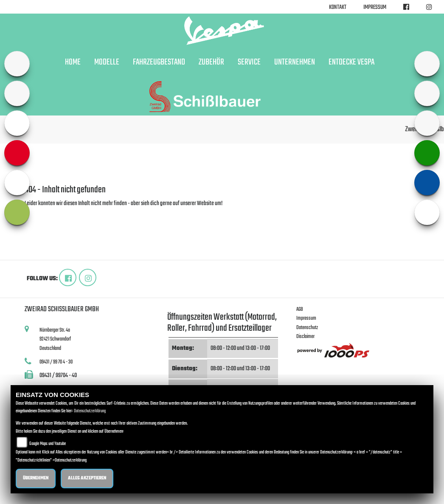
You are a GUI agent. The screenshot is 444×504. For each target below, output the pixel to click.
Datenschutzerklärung (90, 411)
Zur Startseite (38, 214)
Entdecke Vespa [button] (351, 62)
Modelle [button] (107, 62)
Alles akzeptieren (87, 478)
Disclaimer (305, 336)
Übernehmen (36, 478)
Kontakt (338, 7)
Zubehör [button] (211, 62)
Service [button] (249, 62)
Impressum (375, 7)
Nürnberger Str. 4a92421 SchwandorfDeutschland (55, 339)
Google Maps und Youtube (48, 444)
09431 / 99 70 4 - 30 (56, 362)
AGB (300, 309)
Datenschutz (307, 328)
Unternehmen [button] (295, 62)
